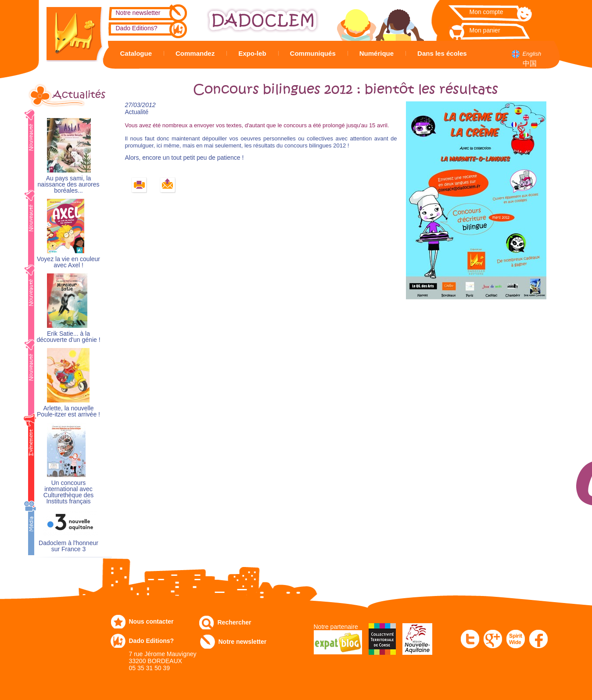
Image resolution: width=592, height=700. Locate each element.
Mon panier (485, 30)
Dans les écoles (442, 53)
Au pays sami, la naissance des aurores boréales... (69, 185)
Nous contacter (151, 621)
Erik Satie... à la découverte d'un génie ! (68, 337)
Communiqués (313, 53)
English (532, 54)
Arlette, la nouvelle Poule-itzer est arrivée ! (68, 411)
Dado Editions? (137, 28)
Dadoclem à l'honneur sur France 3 (68, 546)
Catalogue (136, 53)
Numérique (377, 53)
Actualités (79, 95)
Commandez (195, 53)
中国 (530, 63)
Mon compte (486, 12)
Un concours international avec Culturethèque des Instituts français (68, 492)
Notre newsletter (138, 13)
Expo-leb (252, 53)
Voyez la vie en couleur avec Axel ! (68, 262)
